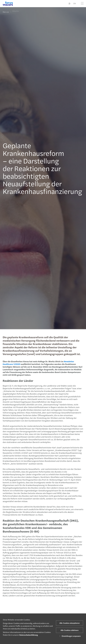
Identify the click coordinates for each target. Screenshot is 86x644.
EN (75, 3)
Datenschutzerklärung (29, 635)
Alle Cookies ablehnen (70, 630)
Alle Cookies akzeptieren (70, 623)
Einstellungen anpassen (70, 636)
